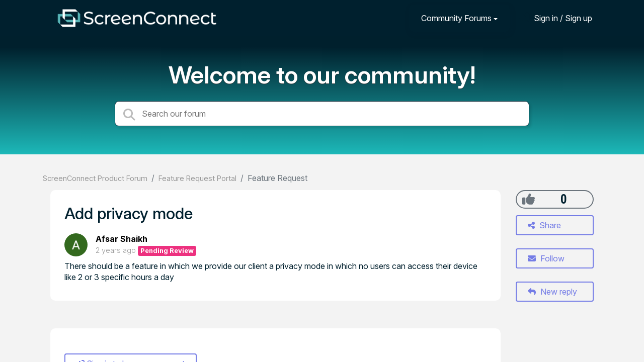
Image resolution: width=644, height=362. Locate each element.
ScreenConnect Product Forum (95, 178)
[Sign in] (555, 18)
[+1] (529, 199)
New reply (552, 292)
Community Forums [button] (456, 18)
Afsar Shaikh (122, 239)
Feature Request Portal (197, 178)
